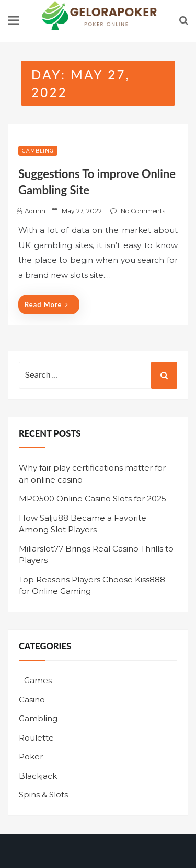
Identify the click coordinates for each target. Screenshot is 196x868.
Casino (32, 700)
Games (38, 680)
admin (35, 211)
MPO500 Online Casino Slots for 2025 (93, 498)
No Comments (143, 211)
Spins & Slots (43, 795)
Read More (47, 304)
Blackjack (38, 776)
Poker (31, 756)
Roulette (36, 738)
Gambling (38, 151)
